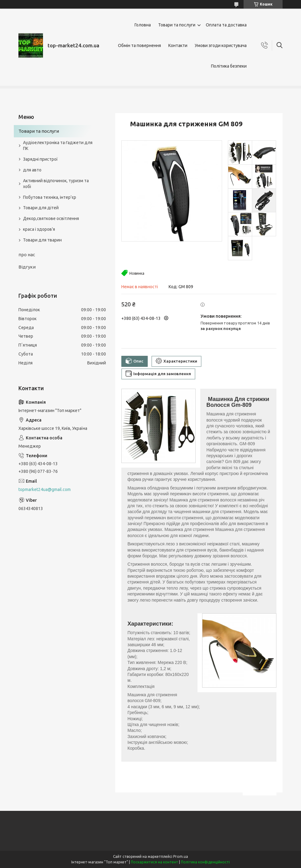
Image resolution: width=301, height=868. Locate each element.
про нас (27, 255)
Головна (143, 25)
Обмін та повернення (139, 45)
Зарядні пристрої (40, 159)
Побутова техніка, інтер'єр (50, 197)
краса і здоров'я (39, 229)
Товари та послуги (177, 25)
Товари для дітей (41, 208)
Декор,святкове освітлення (51, 218)
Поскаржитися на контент (154, 862)
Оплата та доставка (226, 25)
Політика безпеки (229, 66)
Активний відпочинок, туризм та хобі (56, 184)
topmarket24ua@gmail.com (45, 489)
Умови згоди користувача (221, 45)
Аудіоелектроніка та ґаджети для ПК (58, 145)
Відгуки (27, 267)
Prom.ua (181, 856)
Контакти (178, 45)
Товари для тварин (42, 240)
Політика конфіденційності (205, 862)
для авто (32, 170)
